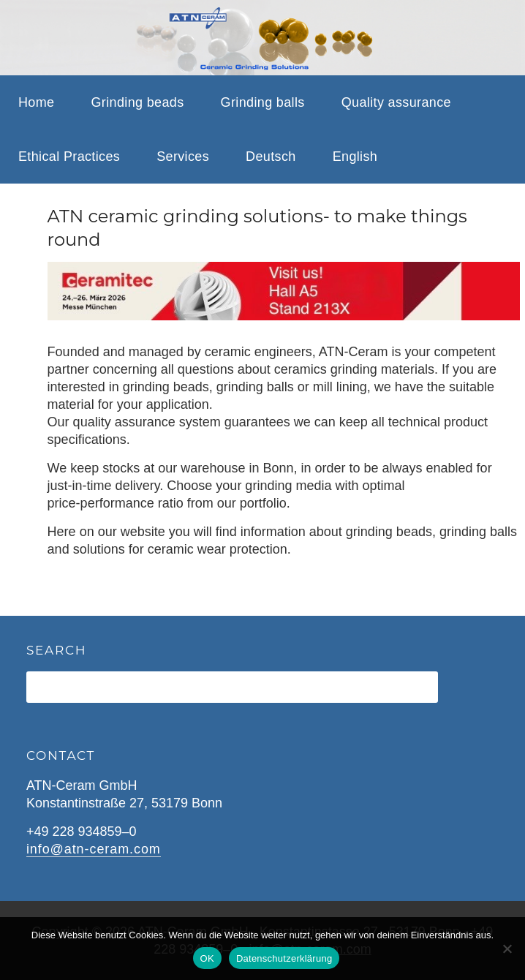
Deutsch (271, 157)
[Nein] (507, 949)
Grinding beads (137, 102)
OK (207, 958)
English (355, 157)
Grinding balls (263, 102)
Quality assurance (396, 102)
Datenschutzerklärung (284, 958)
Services (183, 157)
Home (36, 102)
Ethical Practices (69, 157)
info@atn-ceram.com (94, 849)
